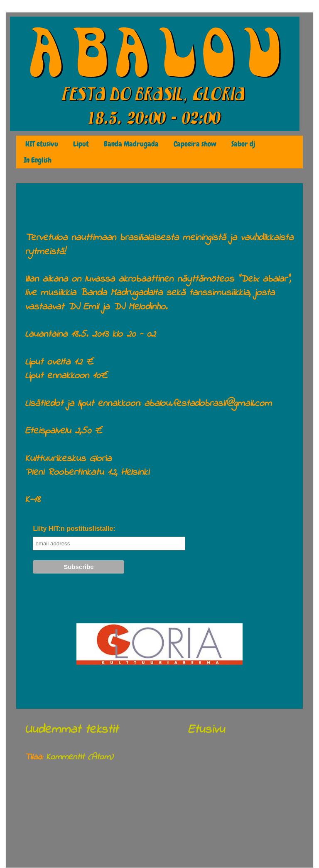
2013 (47, 801)
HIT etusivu (42, 144)
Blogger (235, 849)
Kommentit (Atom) (80, 757)
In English (38, 160)
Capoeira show (195, 144)
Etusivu (206, 730)
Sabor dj (243, 144)
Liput (81, 144)
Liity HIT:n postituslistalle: (74, 529)
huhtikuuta (55, 816)
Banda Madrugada (131, 144)
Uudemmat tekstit (71, 730)
